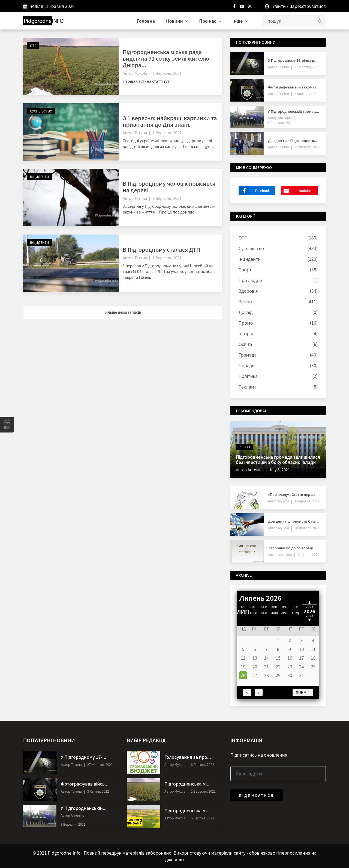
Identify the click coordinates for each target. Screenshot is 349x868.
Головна (146, 21)
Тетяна (141, 133)
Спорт (245, 269)
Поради (247, 365)
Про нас (210, 21)
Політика (248, 376)
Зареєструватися (308, 6)
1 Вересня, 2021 (167, 73)
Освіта (245, 344)
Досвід (246, 312)
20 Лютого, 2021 (307, 528)
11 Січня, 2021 (308, 554)
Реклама (248, 387)
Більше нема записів (123, 312)
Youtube (296, 190)
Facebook (254, 190)
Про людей (250, 280)
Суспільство (41, 111)
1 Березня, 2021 (307, 501)
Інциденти (40, 177)
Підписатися (257, 795)
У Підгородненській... (84, 808)
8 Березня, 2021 (280, 122)
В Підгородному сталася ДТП (162, 249)
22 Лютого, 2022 (307, 147)
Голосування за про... (188, 757)
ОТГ (33, 45)
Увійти (279, 6)
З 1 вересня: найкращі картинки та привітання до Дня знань (170, 121)
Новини (177, 21)
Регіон (245, 301)
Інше (240, 21)
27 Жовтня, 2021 (307, 67)
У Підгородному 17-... (84, 757)
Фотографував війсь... (85, 784)
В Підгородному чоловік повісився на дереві (169, 187)
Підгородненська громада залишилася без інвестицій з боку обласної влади (278, 459)
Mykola (141, 73)
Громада (248, 355)
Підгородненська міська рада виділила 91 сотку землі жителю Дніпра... (166, 58)
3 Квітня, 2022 (305, 94)
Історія (246, 333)
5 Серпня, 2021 (203, 818)
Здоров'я (248, 291)
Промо (246, 323)
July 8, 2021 (279, 470)
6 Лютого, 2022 (202, 764)
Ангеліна (285, 118)
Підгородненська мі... (187, 784)
